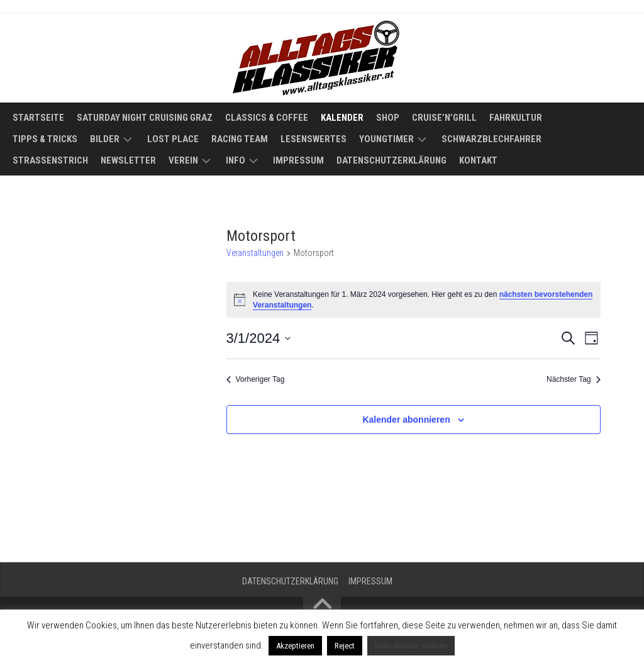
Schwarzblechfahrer (491, 139)
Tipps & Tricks (45, 139)
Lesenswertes (314, 139)
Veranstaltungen (255, 253)
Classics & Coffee (267, 118)
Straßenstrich (50, 160)
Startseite (38, 118)
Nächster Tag (573, 379)
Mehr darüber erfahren (411, 646)
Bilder (105, 139)
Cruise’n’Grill (444, 118)
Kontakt (478, 160)
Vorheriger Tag (256, 379)
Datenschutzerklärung (391, 160)
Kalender (342, 118)
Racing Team (240, 139)
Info (236, 160)
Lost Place (173, 139)
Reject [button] (345, 646)
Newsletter (128, 160)
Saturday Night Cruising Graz (145, 118)
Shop (388, 118)
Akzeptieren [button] (295, 646)
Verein (183, 160)
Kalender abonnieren (406, 420)
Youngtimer (386, 139)
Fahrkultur (516, 118)
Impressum (298, 160)
